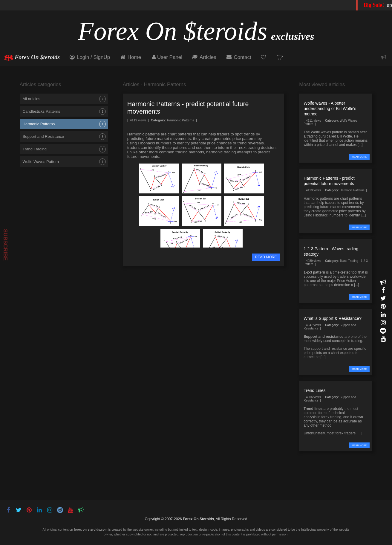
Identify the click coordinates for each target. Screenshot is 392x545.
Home (130, 57)
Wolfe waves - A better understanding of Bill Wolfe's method (330, 109)
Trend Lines (314, 390)
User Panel (166, 57)
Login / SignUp (89, 57)
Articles (204, 57)
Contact (239, 57)
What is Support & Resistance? (333, 318)
